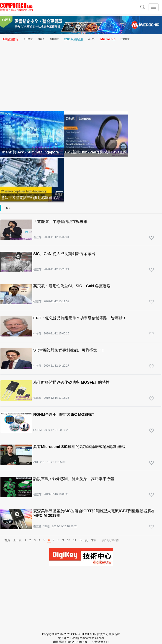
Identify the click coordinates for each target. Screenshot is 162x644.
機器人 (41, 39)
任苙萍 (37, 237)
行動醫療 (125, 39)
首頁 (7, 540)
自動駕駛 (54, 39)
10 (68, 540)
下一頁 (84, 540)
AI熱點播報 (10, 39)
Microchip (108, 39)
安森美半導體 (41, 527)
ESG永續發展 (74, 39)
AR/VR (92, 39)
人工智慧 (28, 39)
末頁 (94, 540)
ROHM (37, 430)
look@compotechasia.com (88, 638)
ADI (36, 462)
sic (8, 208)
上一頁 (17, 540)
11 (75, 540)
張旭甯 (37, 398)
